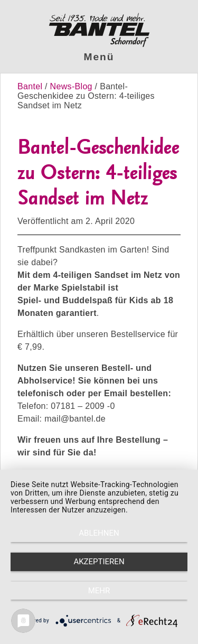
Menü (99, 57)
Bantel (31, 86)
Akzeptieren (99, 562)
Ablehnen (99, 533)
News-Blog (71, 86)
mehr (99, 591)
